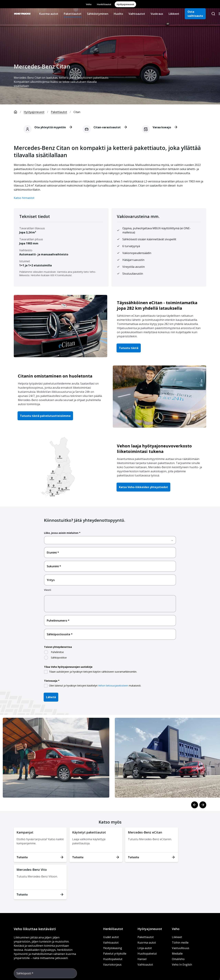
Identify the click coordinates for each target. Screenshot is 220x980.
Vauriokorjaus (112, 965)
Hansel (142, 959)
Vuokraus (157, 14)
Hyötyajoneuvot (125, 4)
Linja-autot (145, 948)
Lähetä (51, 697)
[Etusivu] (19, 112)
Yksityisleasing (113, 948)
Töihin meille (180, 943)
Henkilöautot (104, 4)
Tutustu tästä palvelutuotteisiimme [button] (45, 416)
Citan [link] (77, 112)
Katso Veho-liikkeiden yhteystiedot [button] (143, 487)
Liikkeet (174, 14)
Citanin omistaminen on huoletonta (55, 376)
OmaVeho (178, 959)
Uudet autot (111, 937)
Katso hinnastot (24, 198)
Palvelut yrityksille (115, 954)
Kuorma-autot (49, 14)
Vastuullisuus (181, 948)
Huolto (118, 14)
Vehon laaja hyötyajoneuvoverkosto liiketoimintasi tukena (154, 449)
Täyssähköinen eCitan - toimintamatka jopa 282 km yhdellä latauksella (157, 305)
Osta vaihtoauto (195, 14)
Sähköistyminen (98, 14)
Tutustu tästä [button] (129, 348)
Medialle (177, 954)
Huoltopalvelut (113, 959)
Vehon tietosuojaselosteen (113, 686)
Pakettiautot (73, 14)
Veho (89, 4)
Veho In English (182, 965)
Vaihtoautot (137, 14)
